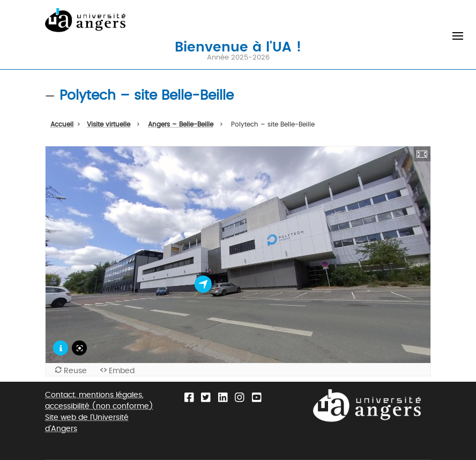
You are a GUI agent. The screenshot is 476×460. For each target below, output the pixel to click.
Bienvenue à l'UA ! (238, 46)
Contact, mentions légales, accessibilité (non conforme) (99, 400)
